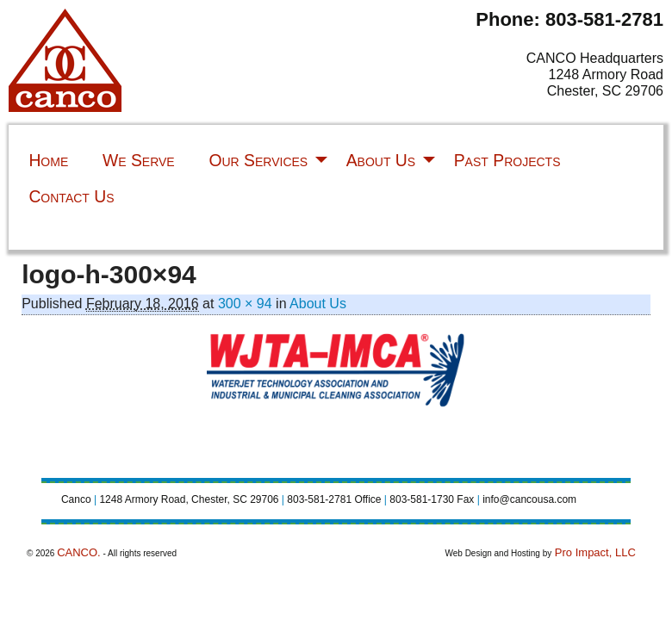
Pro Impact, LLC (594, 552)
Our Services (258, 160)
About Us (381, 160)
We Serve (139, 160)
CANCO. (79, 552)
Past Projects (507, 160)
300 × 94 (245, 304)
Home (48, 160)
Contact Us (71, 196)
